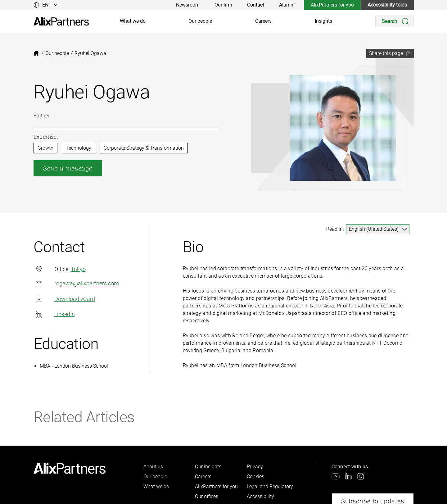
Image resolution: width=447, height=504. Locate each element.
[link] (61, 22)
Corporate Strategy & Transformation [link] (144, 148)
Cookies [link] (255, 477)
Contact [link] (256, 5)
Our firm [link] (223, 5)
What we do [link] (133, 21)
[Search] (395, 21)
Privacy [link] (255, 467)
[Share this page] (390, 53)
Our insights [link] (208, 467)
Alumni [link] (287, 5)
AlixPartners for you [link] (332, 5)
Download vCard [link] (64, 299)
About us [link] (153, 467)
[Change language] (45, 5)
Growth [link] (45, 148)
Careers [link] (263, 21)
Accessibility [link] (260, 496)
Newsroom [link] (188, 5)
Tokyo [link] (78, 269)
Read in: (335, 229)
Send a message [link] (68, 168)
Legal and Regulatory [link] (270, 486)
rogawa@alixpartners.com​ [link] (76, 283)
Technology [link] (79, 148)
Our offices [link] (207, 496)
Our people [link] (200, 21)
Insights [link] (323, 21)
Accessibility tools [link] (387, 5)
